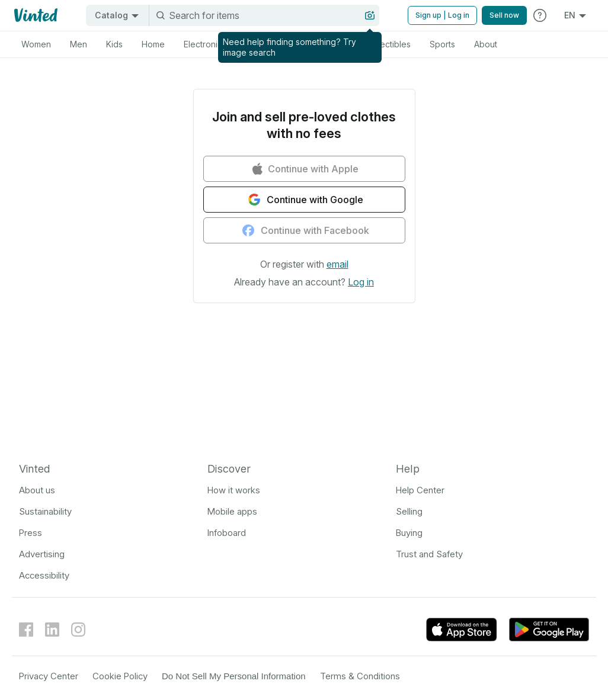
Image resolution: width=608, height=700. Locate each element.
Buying (409, 533)
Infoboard (227, 533)
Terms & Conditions (360, 676)
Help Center (420, 490)
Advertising (42, 554)
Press (31, 533)
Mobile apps (232, 511)
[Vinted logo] (35, 15)
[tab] (36, 44)
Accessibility (44, 575)
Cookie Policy (120, 676)
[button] (337, 264)
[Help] (540, 15)
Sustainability (45, 511)
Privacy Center (49, 676)
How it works (234, 490)
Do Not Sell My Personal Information (234, 676)
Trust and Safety (429, 554)
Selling (409, 511)
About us (37, 490)
